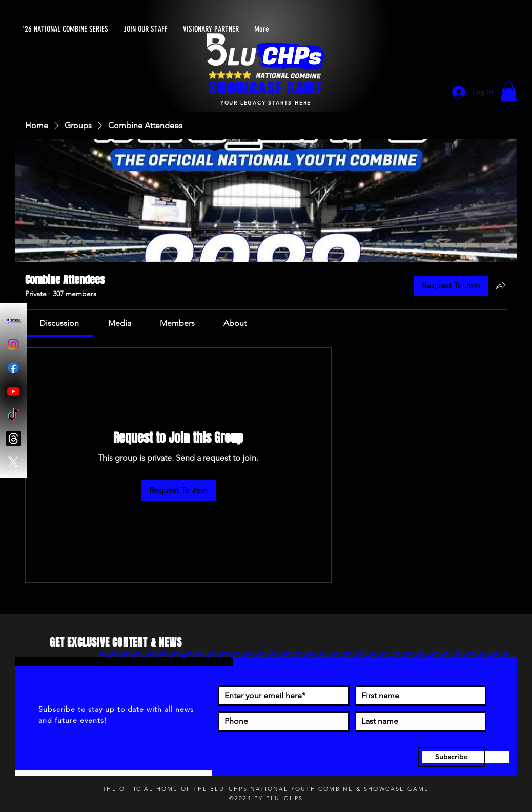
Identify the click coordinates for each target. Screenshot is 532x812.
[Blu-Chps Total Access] (13, 321)
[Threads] (13, 439)
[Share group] (501, 285)
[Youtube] (13, 391)
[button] (509, 91)
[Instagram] (13, 344)
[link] (59, 323)
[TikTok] (13, 415)
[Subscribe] (451, 757)
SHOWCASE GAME (266, 88)
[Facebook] (13, 368)
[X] (13, 462)
